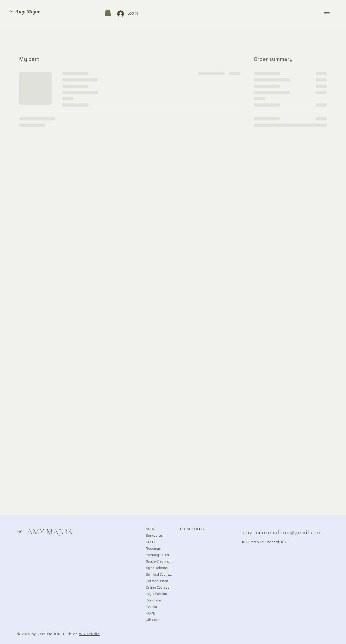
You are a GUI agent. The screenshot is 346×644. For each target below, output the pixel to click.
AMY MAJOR (50, 532)
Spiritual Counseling (159, 575)
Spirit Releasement (159, 568)
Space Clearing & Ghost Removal (159, 561)
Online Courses (157, 588)
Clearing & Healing (159, 555)
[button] (108, 12)
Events (151, 607)
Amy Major (28, 11)
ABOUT (151, 529)
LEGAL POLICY (192, 529)
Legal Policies (156, 594)
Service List (155, 536)
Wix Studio (89, 634)
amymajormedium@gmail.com (282, 532)
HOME (151, 613)
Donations (154, 600)
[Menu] (327, 13)
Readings (153, 549)
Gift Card (153, 620)
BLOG (150, 542)
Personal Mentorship (159, 581)
